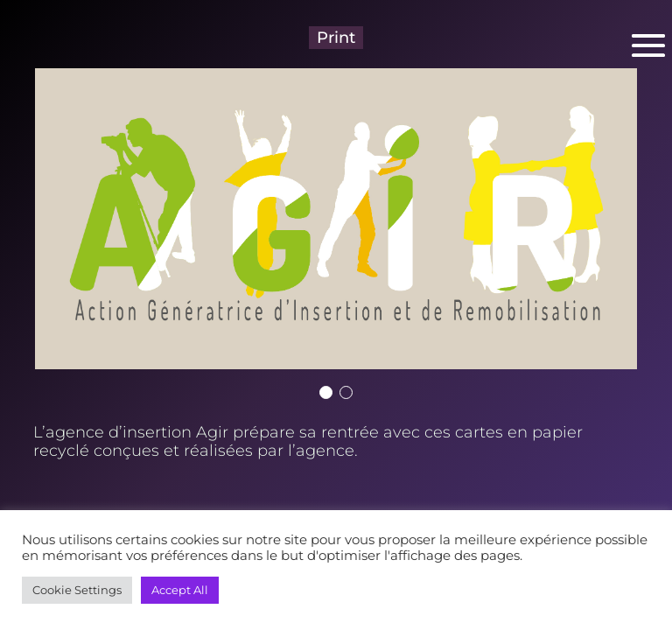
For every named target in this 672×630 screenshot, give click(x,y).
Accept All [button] (180, 590)
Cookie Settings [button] (77, 590)
